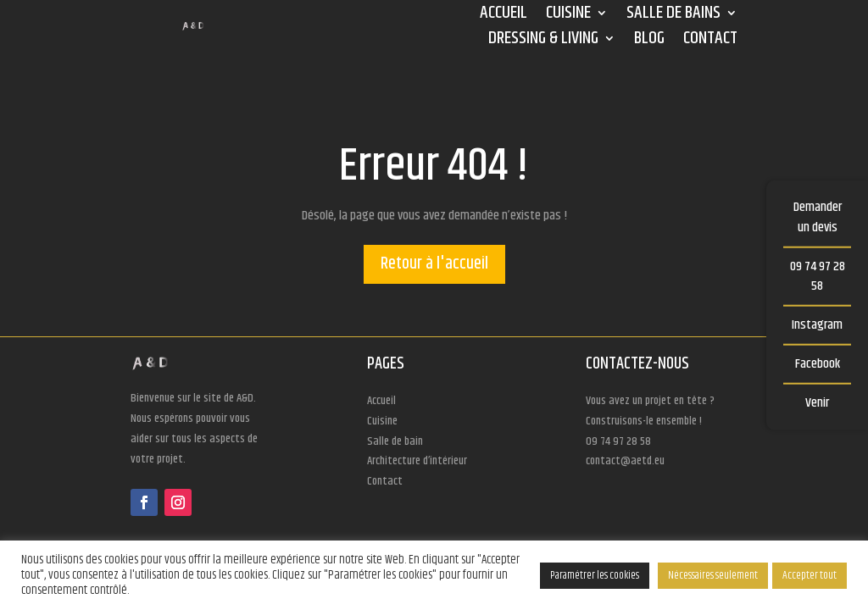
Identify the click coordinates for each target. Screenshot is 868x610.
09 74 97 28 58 (818, 276)
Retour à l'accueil (434, 264)
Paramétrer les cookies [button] (595, 575)
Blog (649, 42)
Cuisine (568, 16)
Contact (710, 42)
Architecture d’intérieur (417, 461)
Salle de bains (673, 16)
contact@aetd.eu (625, 461)
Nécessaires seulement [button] (713, 575)
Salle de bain (395, 441)
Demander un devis (818, 217)
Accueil (504, 16)
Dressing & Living (543, 42)
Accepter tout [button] (810, 575)
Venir (817, 402)
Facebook (818, 364)
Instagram (817, 325)
